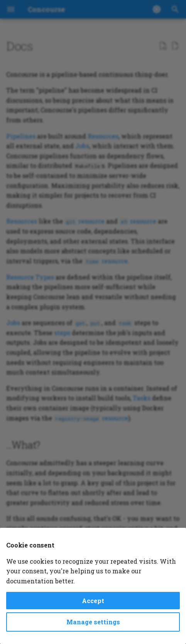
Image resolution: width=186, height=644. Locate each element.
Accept (93, 601)
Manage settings (93, 622)
